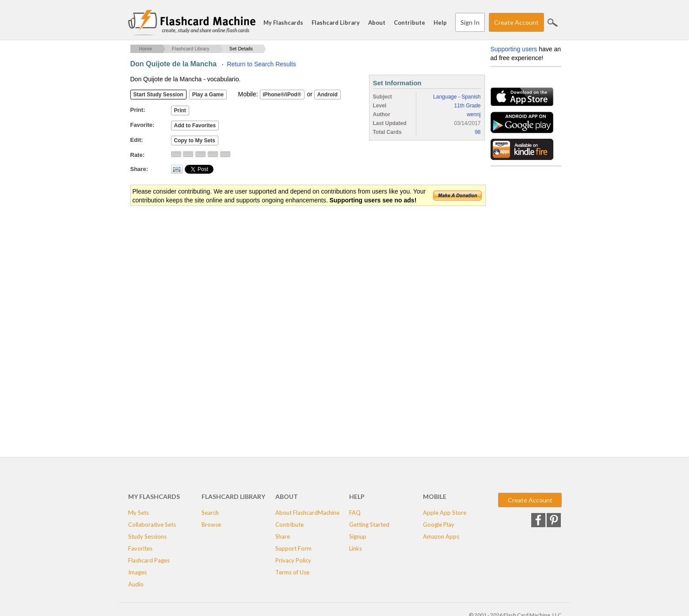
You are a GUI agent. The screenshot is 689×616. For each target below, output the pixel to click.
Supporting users (514, 49)
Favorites (140, 548)
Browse (211, 525)
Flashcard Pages (149, 560)
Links (356, 548)
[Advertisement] (291, 278)
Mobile (435, 496)
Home (146, 49)
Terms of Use (292, 572)
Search (552, 23)
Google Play (439, 525)
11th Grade (467, 106)
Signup (358, 536)
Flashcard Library (336, 23)
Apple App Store (445, 513)
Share (283, 536)
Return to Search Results (261, 64)
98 (478, 132)
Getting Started (369, 525)
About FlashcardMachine (307, 513)
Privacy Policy (293, 560)
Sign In (470, 22)
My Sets (139, 513)
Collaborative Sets (152, 525)
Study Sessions (147, 536)
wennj (474, 114)
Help (440, 23)
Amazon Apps (441, 536)
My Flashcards (283, 23)
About (377, 23)
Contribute (409, 23)
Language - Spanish (457, 97)
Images (137, 572)
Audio (136, 584)
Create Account (516, 22)
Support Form (293, 548)
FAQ (355, 513)
